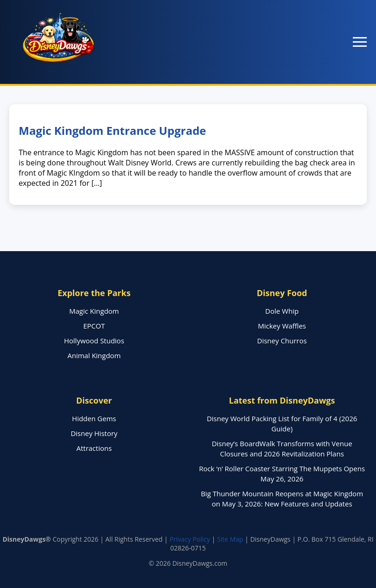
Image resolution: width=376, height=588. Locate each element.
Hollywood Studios (94, 341)
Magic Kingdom (94, 311)
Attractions (94, 448)
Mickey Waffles (282, 326)
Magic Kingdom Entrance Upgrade (112, 130)
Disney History (94, 433)
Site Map (230, 539)
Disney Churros (282, 341)
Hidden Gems (94, 418)
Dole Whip (282, 311)
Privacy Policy (190, 539)
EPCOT (94, 326)
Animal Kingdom (94, 355)
